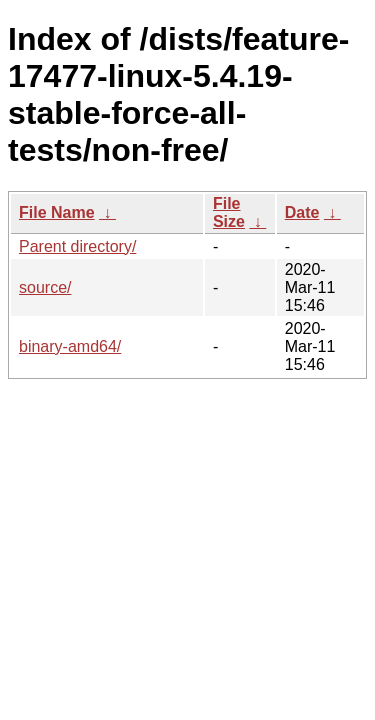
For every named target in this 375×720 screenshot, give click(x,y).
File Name (57, 212)
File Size (229, 212)
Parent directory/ (77, 246)
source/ (45, 287)
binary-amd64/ (70, 346)
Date (302, 212)
